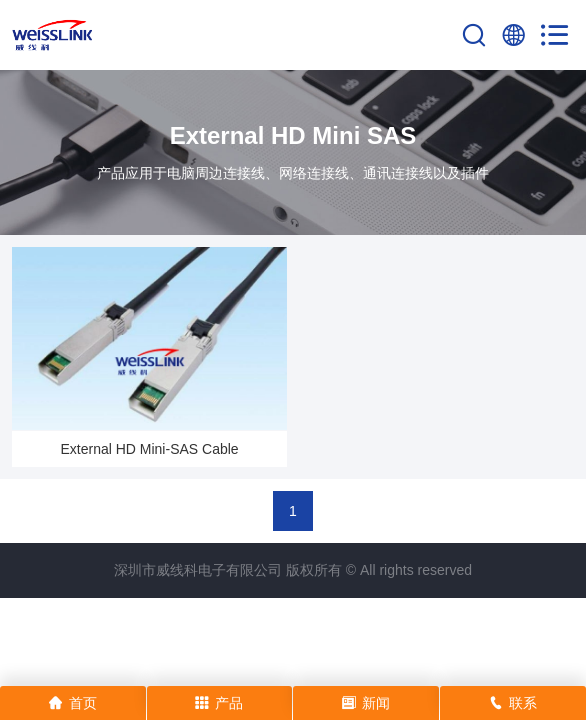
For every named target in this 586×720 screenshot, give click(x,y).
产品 (219, 703)
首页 (73, 703)
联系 (513, 703)
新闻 (366, 703)
